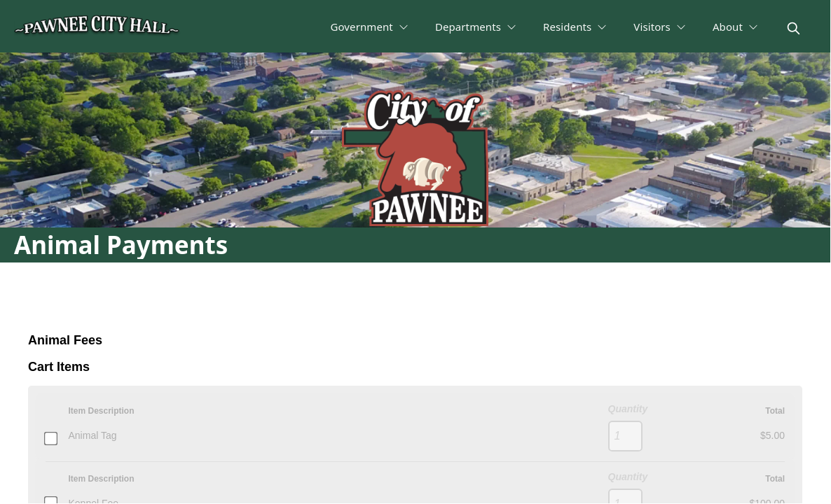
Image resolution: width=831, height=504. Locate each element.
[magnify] (794, 28)
